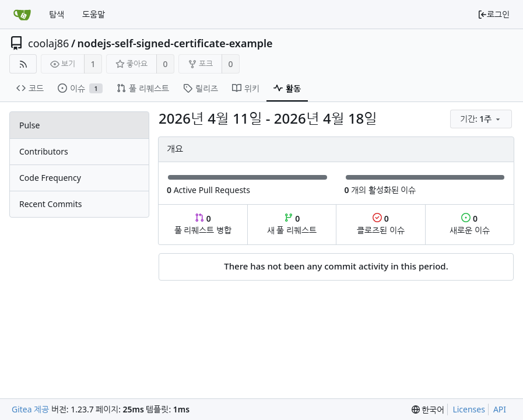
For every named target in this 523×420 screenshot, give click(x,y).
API (500, 409)
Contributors (44, 151)
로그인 (494, 14)
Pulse (29, 125)
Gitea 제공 (30, 409)
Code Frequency (50, 178)
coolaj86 (48, 43)
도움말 (94, 14)
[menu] (482, 119)
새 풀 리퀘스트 (292, 224)
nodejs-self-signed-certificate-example (175, 43)
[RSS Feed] (23, 64)
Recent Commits (50, 204)
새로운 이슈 (470, 224)
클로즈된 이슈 (381, 224)
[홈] (22, 15)
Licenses (469, 409)
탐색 (57, 14)
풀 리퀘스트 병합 (203, 224)
